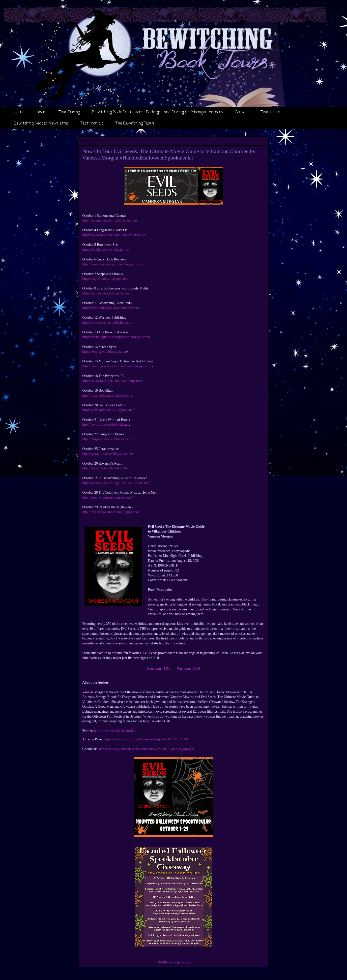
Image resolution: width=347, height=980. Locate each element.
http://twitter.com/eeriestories (115, 731)
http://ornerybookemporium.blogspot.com (111, 512)
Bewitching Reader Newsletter (41, 124)
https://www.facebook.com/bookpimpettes (112, 381)
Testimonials (92, 124)
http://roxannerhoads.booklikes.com (107, 395)
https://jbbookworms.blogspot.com (106, 293)
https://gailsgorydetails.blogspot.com (108, 410)
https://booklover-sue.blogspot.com (107, 250)
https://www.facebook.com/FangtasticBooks (113, 235)
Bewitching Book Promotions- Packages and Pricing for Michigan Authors (157, 112)
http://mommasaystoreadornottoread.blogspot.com (117, 366)
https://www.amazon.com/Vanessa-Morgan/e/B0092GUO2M (146, 739)
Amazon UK (188, 668)
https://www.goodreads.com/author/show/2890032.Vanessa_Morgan (147, 749)
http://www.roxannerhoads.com (104, 468)
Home (19, 112)
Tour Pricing (69, 112)
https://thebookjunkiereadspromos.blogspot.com (116, 337)
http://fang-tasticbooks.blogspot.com (108, 439)
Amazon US (158, 668)
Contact (242, 112)
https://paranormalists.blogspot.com (107, 454)
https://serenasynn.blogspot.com (105, 352)
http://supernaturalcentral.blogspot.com (110, 220)
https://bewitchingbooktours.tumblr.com (110, 308)
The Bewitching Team (135, 124)
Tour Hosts (271, 112)
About (42, 112)
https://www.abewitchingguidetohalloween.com (115, 483)
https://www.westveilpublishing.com (108, 323)
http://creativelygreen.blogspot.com (107, 497)
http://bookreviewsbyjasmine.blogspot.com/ (113, 264)
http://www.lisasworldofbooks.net (106, 425)
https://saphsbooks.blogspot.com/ (105, 279)
